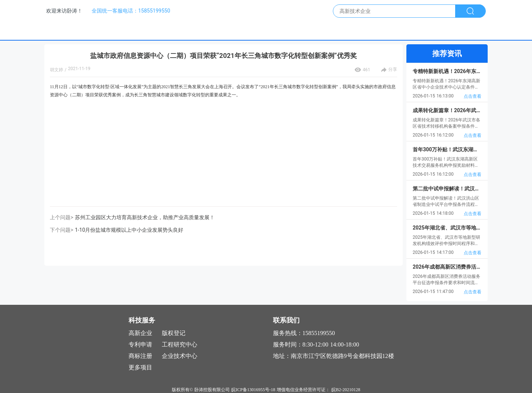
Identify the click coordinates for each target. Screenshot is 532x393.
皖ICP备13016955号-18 (253, 390)
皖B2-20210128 (346, 390)
